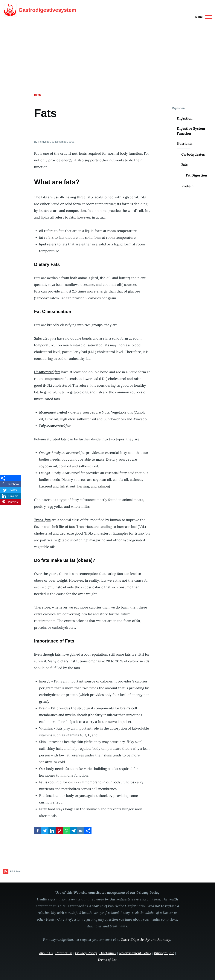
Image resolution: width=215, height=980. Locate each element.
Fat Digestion (196, 175)
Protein (187, 186)
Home (38, 95)
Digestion (185, 118)
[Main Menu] (202, 17)
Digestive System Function (191, 131)
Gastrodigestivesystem (47, 10)
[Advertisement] (107, 48)
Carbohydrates (193, 154)
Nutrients (185, 144)
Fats (184, 164)
